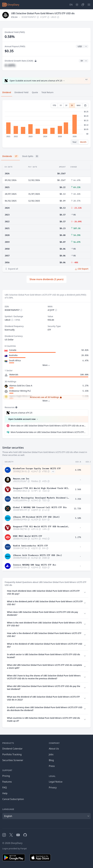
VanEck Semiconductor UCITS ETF (30, 545)
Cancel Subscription (13, 799)
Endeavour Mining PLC (20, 391)
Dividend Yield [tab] (21, 92)
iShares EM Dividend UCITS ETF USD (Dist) (36, 517)
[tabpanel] (47, 124)
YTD (54, 105)
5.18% (78, 518)
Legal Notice (56, 782)
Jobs (51, 754)
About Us (54, 749)
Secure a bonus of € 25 (22, 413)
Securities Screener (13, 760)
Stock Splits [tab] (31, 156)
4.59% (78, 470)
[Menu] (89, 5)
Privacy (53, 787)
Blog (51, 760)
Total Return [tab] (48, 92)
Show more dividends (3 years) (47, 279)
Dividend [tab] (7, 92)
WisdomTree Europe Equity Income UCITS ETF (37, 468)
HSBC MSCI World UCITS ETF (28, 536)
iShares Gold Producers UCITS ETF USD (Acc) (37, 555)
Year (75, 142)
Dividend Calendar (12, 749)
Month (83, 142)
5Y (72, 105)
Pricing (6, 776)
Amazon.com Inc (21, 478)
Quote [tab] (35, 92)
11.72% (77, 508)
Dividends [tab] (10, 156)
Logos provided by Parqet (15, 848)
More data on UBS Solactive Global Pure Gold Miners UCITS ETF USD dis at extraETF (48, 426)
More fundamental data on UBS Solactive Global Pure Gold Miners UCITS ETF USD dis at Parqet (48, 432)
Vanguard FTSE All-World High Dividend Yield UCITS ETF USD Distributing (41, 488)
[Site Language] (71, 5)
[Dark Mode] (77, 5)
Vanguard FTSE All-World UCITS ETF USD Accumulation (41, 526)
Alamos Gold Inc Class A (21, 386)
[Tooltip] (16, 407)
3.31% (78, 499)
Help (5, 793)
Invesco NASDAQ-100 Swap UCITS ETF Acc (35, 564)
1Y (61, 105)
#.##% (10, 65)
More (47, 365)
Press (52, 766)
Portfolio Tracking (12, 754)
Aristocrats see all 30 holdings (46, 397)
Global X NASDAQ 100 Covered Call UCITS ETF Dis (40, 507)
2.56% (78, 489)
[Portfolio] (83, 5)
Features (7, 782)
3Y (66, 105)
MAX (79, 105)
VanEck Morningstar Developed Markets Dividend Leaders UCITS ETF (41, 497)
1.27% (78, 537)
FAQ (5, 787)
